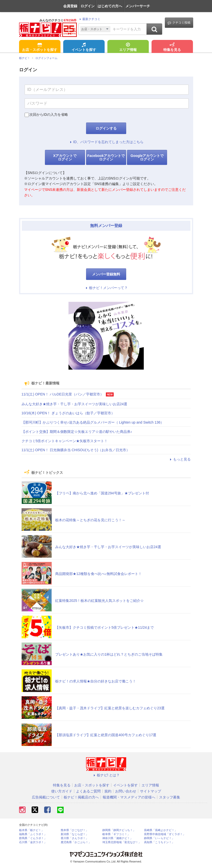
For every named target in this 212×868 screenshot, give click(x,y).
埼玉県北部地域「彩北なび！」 (122, 842)
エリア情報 (128, 47)
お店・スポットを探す (40, 47)
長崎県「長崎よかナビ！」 (161, 830)
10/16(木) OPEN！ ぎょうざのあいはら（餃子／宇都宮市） (68, 413)
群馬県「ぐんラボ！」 (33, 838)
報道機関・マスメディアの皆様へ (129, 797)
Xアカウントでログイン (65, 157)
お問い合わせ (126, 791)
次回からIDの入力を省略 (49, 114)
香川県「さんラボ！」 (75, 838)
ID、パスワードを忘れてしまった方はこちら (106, 142)
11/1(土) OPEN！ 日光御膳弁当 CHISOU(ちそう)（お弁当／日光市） (76, 450)
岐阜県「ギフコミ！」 (116, 834)
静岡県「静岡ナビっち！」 (119, 830)
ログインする (106, 128)
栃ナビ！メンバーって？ (106, 288)
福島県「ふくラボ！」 (33, 834)
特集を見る (172, 47)
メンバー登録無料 (106, 274)
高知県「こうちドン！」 (159, 842)
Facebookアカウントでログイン (106, 157)
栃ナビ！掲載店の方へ (81, 797)
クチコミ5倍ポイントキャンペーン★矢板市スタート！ (65, 441)
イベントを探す (84, 47)
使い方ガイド (62, 791)
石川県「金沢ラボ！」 (33, 842)
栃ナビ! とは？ (106, 775)
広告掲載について (46, 797)
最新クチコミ (89, 19)
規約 (108, 791)
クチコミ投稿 (179, 23)
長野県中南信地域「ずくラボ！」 (165, 834)
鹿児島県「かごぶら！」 (76, 842)
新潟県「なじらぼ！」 (75, 834)
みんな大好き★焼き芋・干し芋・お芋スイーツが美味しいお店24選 (75, 404)
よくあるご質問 (88, 791)
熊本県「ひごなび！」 (75, 830)
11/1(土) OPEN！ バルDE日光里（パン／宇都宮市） (63, 394)
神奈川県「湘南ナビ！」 (118, 838)
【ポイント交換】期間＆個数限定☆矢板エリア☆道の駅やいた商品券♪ (77, 432)
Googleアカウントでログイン (147, 157)
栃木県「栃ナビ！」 (31, 830)
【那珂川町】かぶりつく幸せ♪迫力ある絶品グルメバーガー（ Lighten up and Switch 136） (93, 422)
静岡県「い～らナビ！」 (159, 838)
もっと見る (180, 459)
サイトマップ (151, 791)
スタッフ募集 (170, 797)
